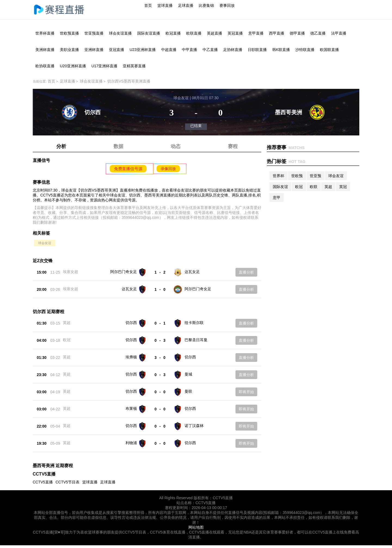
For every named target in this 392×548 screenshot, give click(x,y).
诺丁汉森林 (194, 426)
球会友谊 (45, 243)
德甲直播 (297, 33)
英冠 (343, 187)
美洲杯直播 (45, 50)
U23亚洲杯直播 (143, 50)
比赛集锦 (206, 5)
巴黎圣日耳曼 (196, 340)
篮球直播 (165, 5)
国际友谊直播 (149, 33)
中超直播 (169, 50)
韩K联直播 (281, 50)
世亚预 (316, 176)
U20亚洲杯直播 (73, 66)
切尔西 (131, 323)
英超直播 (215, 33)
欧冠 (67, 340)
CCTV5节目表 (68, 482)
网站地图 (196, 527)
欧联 (314, 187)
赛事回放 (227, 5)
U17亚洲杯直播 (105, 66)
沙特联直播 (305, 50)
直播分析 (246, 272)
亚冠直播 (117, 50)
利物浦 (131, 443)
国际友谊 (280, 187)
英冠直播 (235, 33)
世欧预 (297, 176)
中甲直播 (189, 50)
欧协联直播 (45, 66)
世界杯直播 (45, 33)
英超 (67, 323)
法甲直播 (339, 33)
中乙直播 (210, 50)
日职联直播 (257, 50)
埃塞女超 (71, 272)
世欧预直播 (69, 33)
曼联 (188, 391)
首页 (148, 5)
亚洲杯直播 (94, 50)
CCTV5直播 (43, 482)
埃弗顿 (131, 357)
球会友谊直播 (120, 33)
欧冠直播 (173, 33)
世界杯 (278, 176)
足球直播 (186, 5)
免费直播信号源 (128, 169)
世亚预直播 (94, 33)
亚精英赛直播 (134, 66)
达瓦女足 (192, 272)
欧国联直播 (329, 50)
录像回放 (168, 169)
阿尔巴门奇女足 (124, 272)
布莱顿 (131, 408)
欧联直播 (194, 33)
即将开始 (246, 392)
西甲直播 (277, 33)
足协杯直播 (233, 50)
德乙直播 (318, 33)
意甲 (277, 198)
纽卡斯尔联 (194, 323)
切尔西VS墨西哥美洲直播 (129, 81)
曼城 (188, 374)
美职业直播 (69, 50)
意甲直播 (256, 33)
